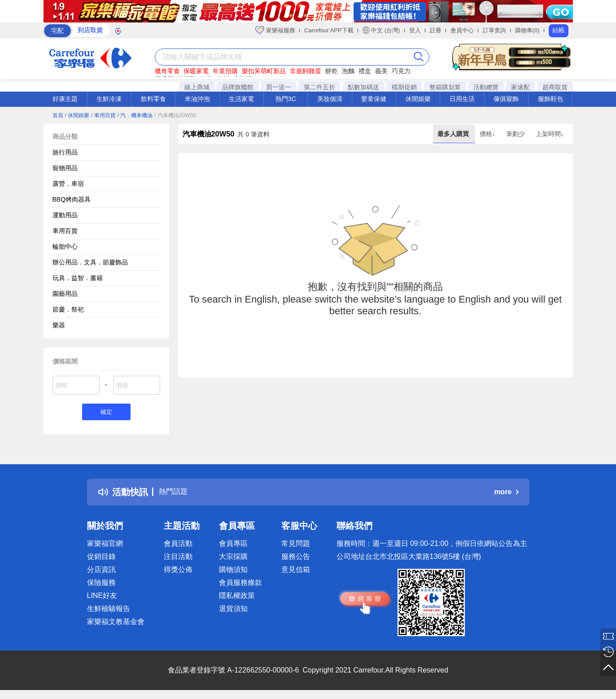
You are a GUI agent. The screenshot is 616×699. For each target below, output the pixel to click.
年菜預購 (225, 71)
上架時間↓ (550, 134)
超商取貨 (555, 87)
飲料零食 (153, 99)
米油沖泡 (197, 99)
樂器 (59, 325)
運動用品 (65, 215)
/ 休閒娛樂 (77, 115)
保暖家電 (196, 71)
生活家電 (241, 99)
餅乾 (332, 71)
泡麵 (348, 71)
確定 (106, 413)
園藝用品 (65, 294)
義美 (381, 71)
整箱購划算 (445, 87)
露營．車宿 (68, 184)
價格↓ (488, 134)
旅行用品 (65, 152)
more (506, 494)
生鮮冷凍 (109, 99)
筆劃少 (516, 134)
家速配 (520, 87)
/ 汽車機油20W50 (175, 115)
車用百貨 (65, 231)
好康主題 (65, 99)
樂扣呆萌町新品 (264, 71)
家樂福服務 (275, 30)
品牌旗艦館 (238, 87)
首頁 (58, 115)
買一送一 (279, 87)
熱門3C (286, 99)
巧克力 (401, 71)
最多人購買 (454, 134)
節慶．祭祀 (68, 309)
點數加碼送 (363, 87)
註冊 (436, 30)
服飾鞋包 (550, 99)
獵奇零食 (167, 71)
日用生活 (462, 99)
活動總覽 (486, 87)
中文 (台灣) (381, 30)
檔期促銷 (404, 87)
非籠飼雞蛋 (306, 71)
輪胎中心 (65, 246)
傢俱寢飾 (506, 99)
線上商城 (197, 87)
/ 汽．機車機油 (135, 115)
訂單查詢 (494, 30)
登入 (415, 30)
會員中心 (462, 30)
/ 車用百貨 (103, 115)
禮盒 (365, 71)
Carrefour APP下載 (329, 30)
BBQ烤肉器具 (72, 199)
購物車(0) (527, 30)
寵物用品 (65, 168)
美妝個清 (330, 99)
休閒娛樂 (418, 99)
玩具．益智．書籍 (78, 278)
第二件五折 (319, 87)
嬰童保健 (374, 99)
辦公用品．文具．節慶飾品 (90, 262)
